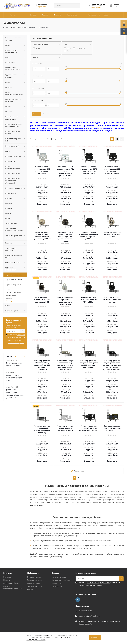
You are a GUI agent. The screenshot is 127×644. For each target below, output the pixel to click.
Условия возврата (35, 586)
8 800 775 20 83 (98, 5)
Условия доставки (35, 580)
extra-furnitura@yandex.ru (89, 616)
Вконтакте (78, 600)
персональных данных (16, 343)
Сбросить (46, 114)
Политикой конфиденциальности (98, 583)
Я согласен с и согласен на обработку (16, 339)
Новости (7, 580)
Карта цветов (57, 586)
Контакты (7, 577)
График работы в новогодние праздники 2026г (15, 378)
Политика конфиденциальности (12, 587)
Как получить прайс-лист (62, 580)
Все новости (20, 356)
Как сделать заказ (59, 577)
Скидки (30, 589)
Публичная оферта (11, 583)
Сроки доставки (34, 583)
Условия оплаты (34, 577)
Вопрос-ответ (57, 583)
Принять (95, 637)
